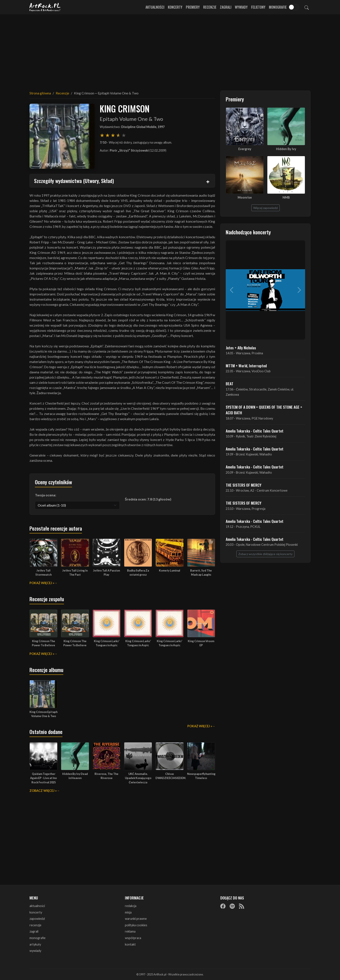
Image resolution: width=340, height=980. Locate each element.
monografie (38, 938)
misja (128, 912)
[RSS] (242, 906)
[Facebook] (223, 906)
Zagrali (226, 7)
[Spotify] (232, 906)
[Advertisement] (170, 50)
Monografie (278, 7)
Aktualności (155, 7)
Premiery (193, 7)
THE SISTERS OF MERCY (244, 485)
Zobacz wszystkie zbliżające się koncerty (265, 554)
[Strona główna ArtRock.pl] (45, 7)
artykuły (35, 944)
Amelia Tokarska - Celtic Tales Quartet (255, 431)
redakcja (131, 906)
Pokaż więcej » (42, 583)
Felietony (258, 7)
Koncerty (175, 7)
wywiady (35, 951)
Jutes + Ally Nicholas (241, 348)
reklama (130, 931)
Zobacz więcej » (43, 791)
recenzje (35, 925)
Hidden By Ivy (286, 149)
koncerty (36, 912)
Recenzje (210, 7)
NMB (286, 197)
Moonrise (245, 197)
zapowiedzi (37, 919)
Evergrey (245, 149)
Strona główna (40, 93)
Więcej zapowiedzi (266, 208)
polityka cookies (136, 925)
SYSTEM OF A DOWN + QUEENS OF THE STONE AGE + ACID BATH (264, 410)
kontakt (130, 944)
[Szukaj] (307, 7)
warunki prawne (136, 919)
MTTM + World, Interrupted (246, 366)
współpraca (133, 938)
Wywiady (241, 7)
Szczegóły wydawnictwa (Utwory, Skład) (74, 181)
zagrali (34, 931)
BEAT (230, 384)
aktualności (37, 906)
